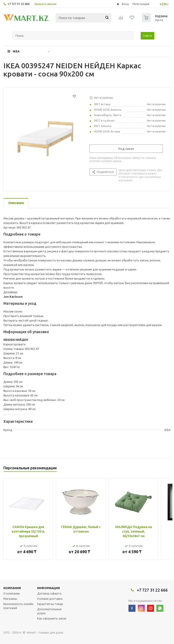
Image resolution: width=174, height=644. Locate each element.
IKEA (16, 51)
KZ (162, 4)
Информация (48, 588)
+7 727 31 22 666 (18, 4)
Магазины (10, 599)
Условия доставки (50, 599)
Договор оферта (49, 593)
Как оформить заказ (52, 618)
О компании (12, 593)
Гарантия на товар (50, 604)
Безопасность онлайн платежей (18, 606)
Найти (147, 36)
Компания (12, 588)
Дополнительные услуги (49, 611)
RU (166, 4)
